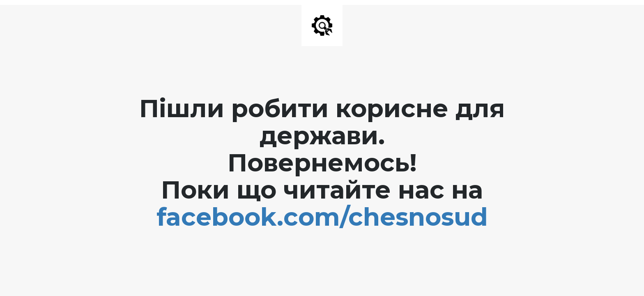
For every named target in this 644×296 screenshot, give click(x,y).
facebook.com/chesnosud (322, 217)
